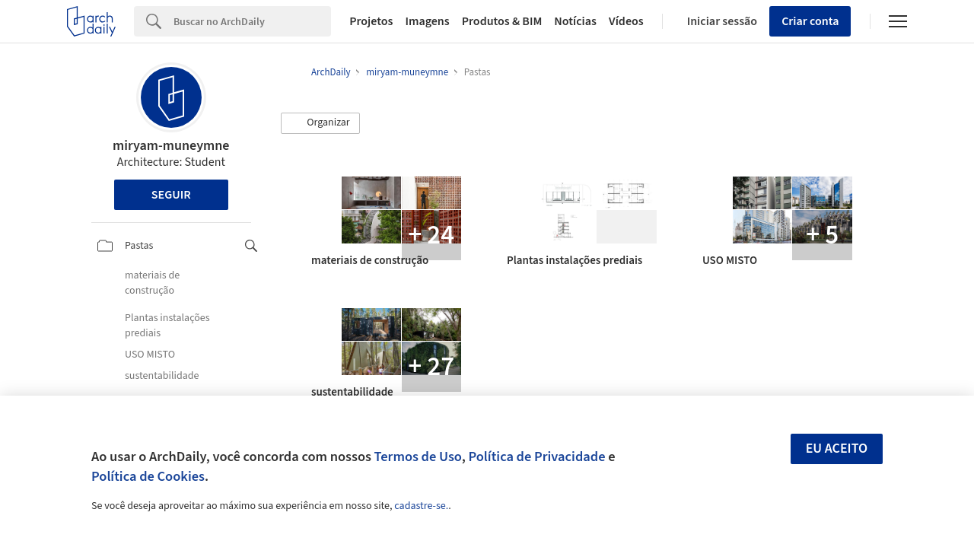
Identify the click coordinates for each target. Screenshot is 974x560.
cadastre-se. (421, 506)
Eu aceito (837, 449)
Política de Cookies (148, 476)
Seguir (171, 195)
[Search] (252, 21)
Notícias (575, 21)
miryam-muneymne (171, 146)
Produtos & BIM (502, 21)
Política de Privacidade (536, 457)
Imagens (427, 21)
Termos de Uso (418, 457)
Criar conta (810, 21)
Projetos (371, 21)
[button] (320, 123)
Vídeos (626, 21)
